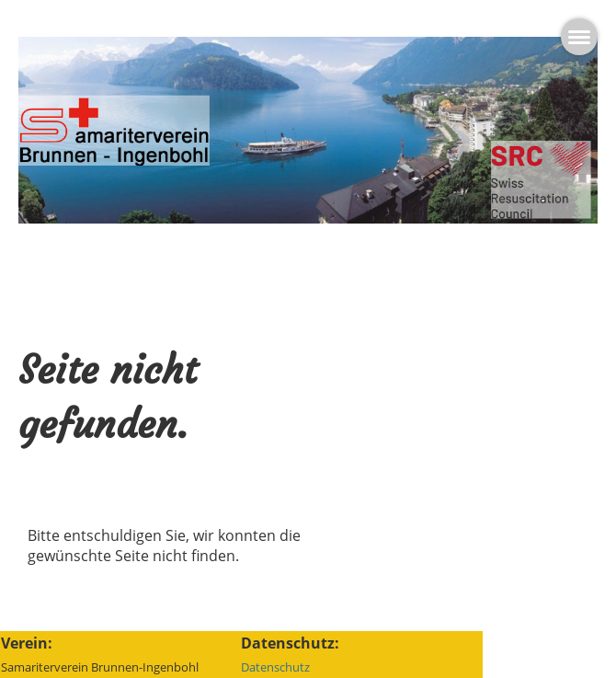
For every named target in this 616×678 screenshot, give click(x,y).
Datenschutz (275, 667)
